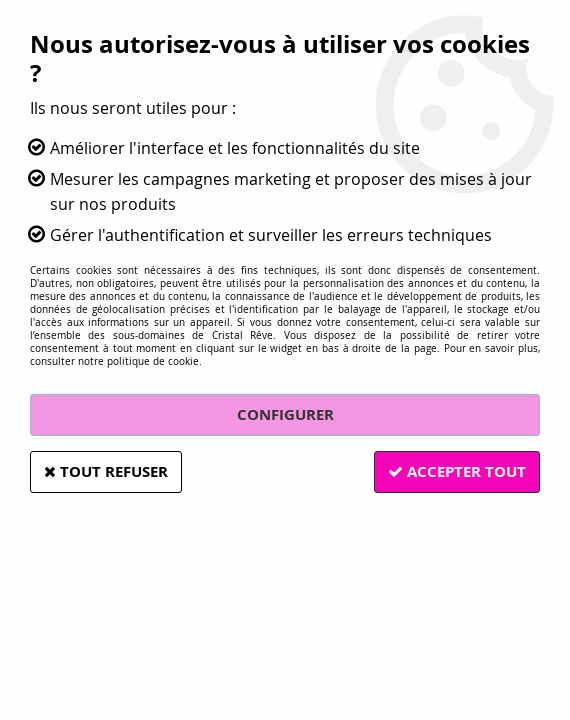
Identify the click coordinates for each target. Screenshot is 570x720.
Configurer (285, 414)
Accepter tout (455, 471)
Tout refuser (108, 471)
